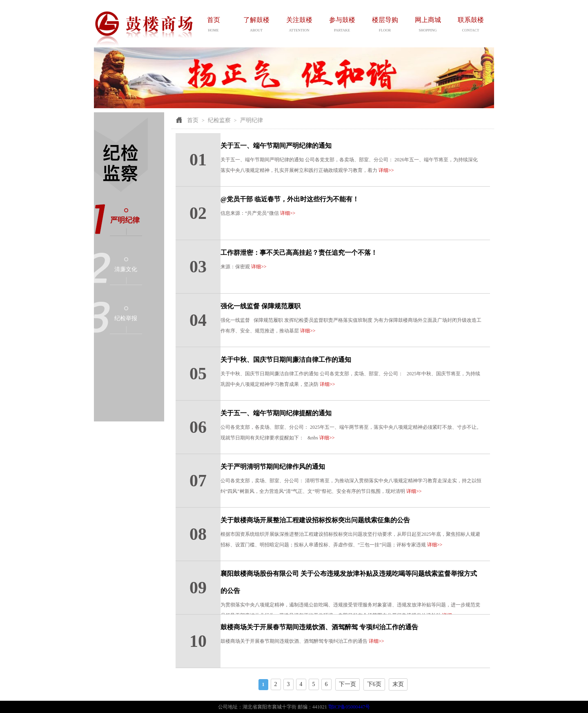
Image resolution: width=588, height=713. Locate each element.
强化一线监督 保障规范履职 (261, 306)
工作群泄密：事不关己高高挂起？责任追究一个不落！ (299, 253)
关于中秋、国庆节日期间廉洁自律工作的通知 (286, 360)
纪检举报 (126, 318)
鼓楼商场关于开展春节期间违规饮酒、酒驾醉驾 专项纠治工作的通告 (319, 627)
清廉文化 (126, 269)
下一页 (347, 684)
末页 (398, 684)
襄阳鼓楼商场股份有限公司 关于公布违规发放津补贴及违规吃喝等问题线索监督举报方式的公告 (349, 582)
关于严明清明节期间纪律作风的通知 (273, 467)
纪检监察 (219, 120)
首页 (193, 120)
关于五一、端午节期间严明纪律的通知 (276, 146)
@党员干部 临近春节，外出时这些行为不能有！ (290, 199)
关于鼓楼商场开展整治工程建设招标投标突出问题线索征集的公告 (315, 520)
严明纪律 (125, 220)
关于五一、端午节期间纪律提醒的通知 (276, 413)
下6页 (374, 684)
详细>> (386, 170)
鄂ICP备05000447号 (349, 707)
